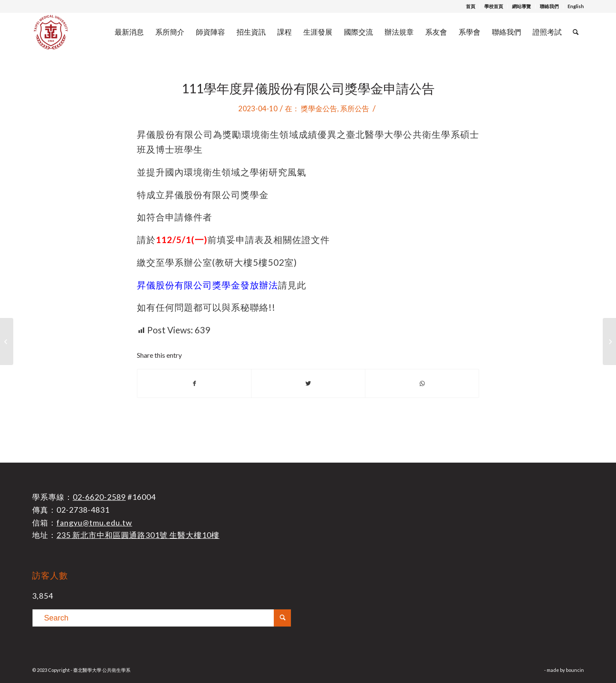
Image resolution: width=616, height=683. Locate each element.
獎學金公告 (319, 108)
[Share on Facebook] (194, 383)
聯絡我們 (549, 6)
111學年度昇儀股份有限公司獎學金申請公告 (308, 88)
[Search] (576, 32)
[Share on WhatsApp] (422, 383)
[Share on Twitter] (308, 383)
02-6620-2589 (99, 497)
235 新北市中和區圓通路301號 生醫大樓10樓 (138, 535)
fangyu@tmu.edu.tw (94, 523)
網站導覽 (521, 6)
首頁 (471, 6)
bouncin (575, 670)
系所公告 (355, 108)
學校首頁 (494, 6)
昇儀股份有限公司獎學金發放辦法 (207, 285)
